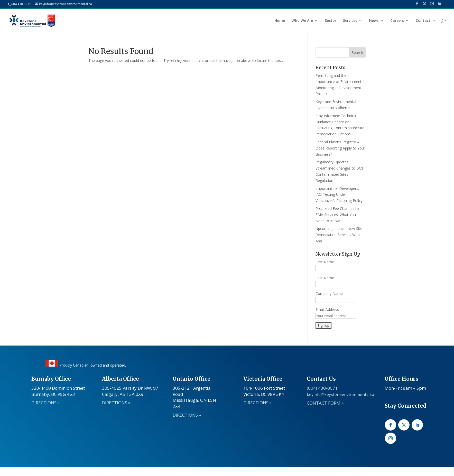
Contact (423, 21)
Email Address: (328, 309)
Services (350, 21)
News (374, 21)
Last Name (325, 278)
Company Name (329, 293)
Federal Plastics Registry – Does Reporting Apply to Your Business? (340, 148)
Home (280, 21)
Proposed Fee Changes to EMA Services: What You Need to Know (337, 215)
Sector (331, 21)
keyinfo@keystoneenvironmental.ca (340, 394)
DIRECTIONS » (187, 415)
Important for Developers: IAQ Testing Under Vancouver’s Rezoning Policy (339, 195)
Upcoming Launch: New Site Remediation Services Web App (339, 235)
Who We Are (302, 21)
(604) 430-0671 (322, 388)
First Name (325, 262)
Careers (397, 21)
